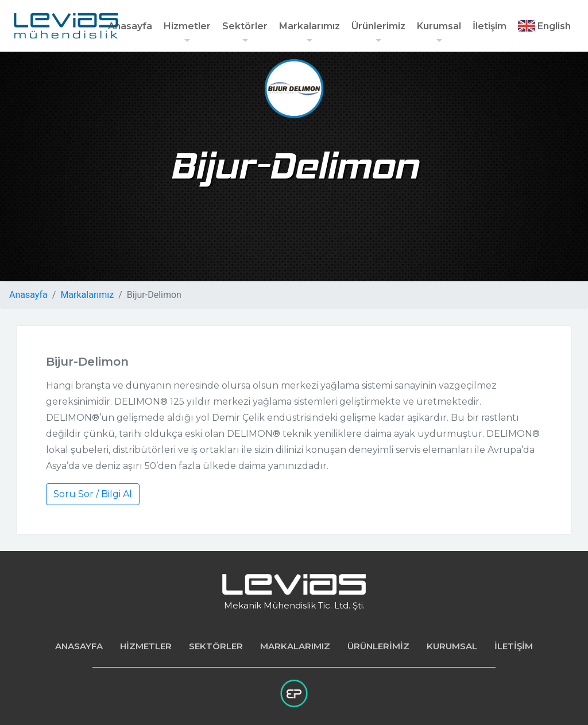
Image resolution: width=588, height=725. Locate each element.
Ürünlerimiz (378, 33)
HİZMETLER (146, 646)
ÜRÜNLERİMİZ (378, 646)
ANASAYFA (79, 646)
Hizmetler (187, 33)
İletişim (490, 26)
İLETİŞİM (514, 646)
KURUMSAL (452, 646)
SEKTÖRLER (216, 646)
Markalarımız (310, 33)
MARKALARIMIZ (295, 646)
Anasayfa (130, 26)
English (544, 26)
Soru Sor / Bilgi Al (93, 494)
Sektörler (245, 33)
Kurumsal (439, 33)
